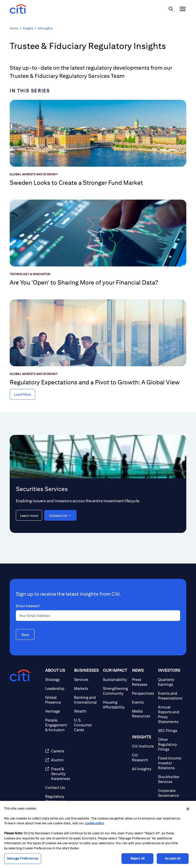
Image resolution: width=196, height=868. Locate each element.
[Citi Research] (143, 757)
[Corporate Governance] (170, 793)
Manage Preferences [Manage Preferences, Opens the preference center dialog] (23, 858)
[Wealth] (86, 711)
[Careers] (58, 751)
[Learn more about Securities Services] (29, 515)
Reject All (137, 858)
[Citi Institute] (143, 746)
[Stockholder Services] (170, 779)
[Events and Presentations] (170, 696)
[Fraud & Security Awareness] (58, 774)
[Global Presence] (58, 700)
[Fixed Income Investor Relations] (170, 763)
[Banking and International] (86, 700)
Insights (28, 28)
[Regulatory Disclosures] (58, 799)
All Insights (45, 28)
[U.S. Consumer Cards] (86, 725)
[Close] (188, 809)
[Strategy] (58, 680)
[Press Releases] (143, 682)
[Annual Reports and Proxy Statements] (170, 714)
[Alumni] (58, 760)
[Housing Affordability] (115, 705)
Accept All (173, 858)
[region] (98, 834)
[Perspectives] (143, 693)
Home (14, 28)
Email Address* (28, 606)
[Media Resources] (143, 714)
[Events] (143, 702)
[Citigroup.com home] (21, 676)
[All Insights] (143, 769)
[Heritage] (58, 711)
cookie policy (94, 823)
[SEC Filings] (170, 731)
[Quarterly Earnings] (170, 682)
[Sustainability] (115, 680)
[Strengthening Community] (115, 691)
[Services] (86, 680)
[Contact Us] (58, 787)
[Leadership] (58, 688)
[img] (171, 9)
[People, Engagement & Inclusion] (58, 725)
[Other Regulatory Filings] (170, 744)
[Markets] (86, 688)
